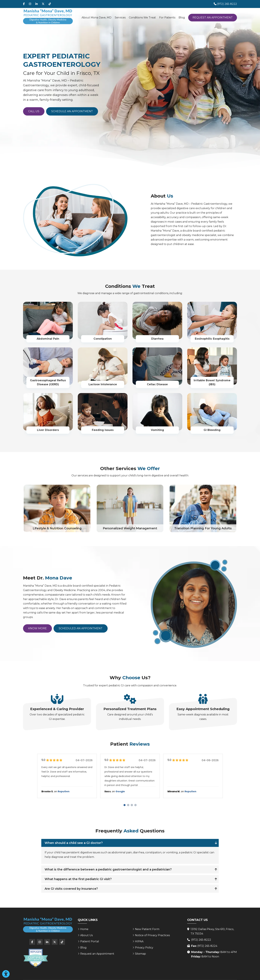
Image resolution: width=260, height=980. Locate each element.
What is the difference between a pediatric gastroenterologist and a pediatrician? (108, 869)
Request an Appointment (213, 18)
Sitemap (140, 954)
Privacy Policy (144, 948)
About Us (86, 935)
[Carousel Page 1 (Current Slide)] (125, 805)
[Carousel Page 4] (135, 805)
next (232, 777)
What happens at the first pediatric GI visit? (78, 879)
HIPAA (139, 941)
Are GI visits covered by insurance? (71, 889)
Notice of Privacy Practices (152, 935)
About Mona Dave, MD (97, 18)
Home (84, 929)
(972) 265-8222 (201, 940)
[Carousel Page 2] (128, 805)
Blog (182, 18)
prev (28, 777)
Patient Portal (90, 941)
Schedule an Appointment (72, 111)
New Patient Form (147, 929)
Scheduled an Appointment (81, 628)
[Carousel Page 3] (132, 805)
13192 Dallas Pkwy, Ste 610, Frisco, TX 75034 (212, 931)
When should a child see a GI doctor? (74, 843)
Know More (37, 628)
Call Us (34, 111)
